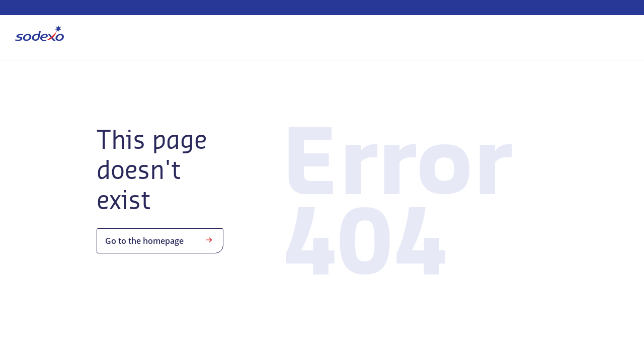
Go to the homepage (160, 240)
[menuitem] (39, 35)
